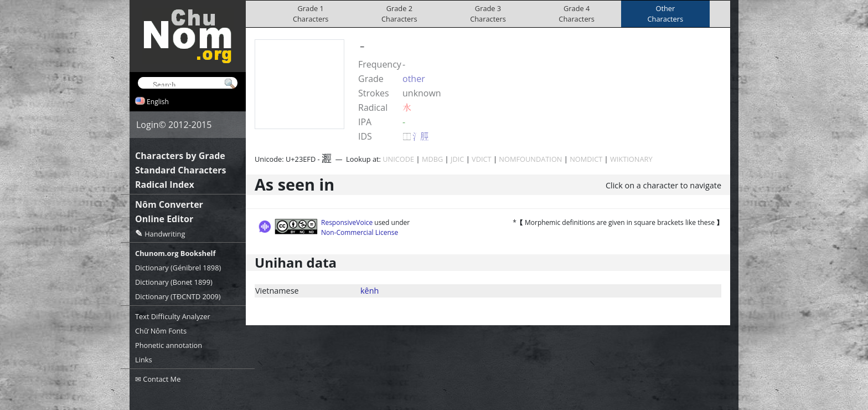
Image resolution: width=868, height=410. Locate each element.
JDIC (457, 159)
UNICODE (398, 159)
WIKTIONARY (631, 159)
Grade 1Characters (311, 14)
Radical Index (165, 184)
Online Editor (164, 219)
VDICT (482, 159)
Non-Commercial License (360, 232)
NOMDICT (586, 159)
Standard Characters (180, 170)
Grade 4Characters (577, 14)
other (414, 79)
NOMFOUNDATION (530, 159)
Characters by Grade (180, 156)
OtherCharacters (666, 14)
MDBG (432, 159)
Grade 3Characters (488, 14)
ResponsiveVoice (347, 222)
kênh (370, 291)
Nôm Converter (169, 204)
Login (148, 125)
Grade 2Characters (399, 14)
